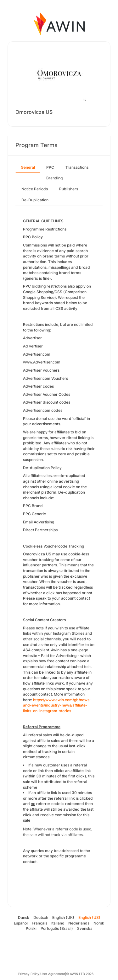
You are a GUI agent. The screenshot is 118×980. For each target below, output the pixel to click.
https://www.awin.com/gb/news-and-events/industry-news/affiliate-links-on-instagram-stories (57, 705)
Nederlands (79, 923)
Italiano (58, 923)
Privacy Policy (29, 974)
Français (39, 923)
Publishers (69, 189)
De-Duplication (35, 200)
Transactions (77, 167)
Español (21, 923)
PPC (50, 167)
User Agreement (53, 974)
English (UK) (63, 917)
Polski (31, 928)
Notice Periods (35, 189)
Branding (54, 178)
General (28, 167)
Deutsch (41, 917)
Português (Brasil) (57, 928)
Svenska (85, 928)
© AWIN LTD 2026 (80, 974)
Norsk (99, 923)
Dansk (24, 917)
